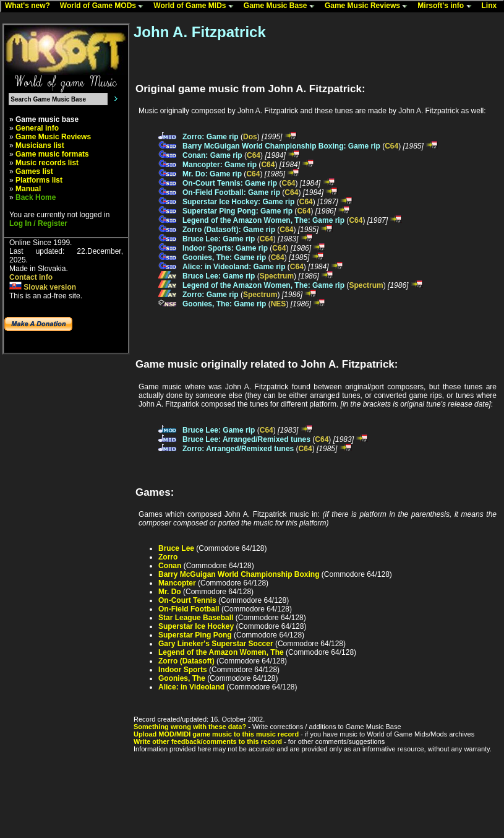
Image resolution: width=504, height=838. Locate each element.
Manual (28, 189)
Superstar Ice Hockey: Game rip (238, 202)
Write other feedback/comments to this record (208, 741)
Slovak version (43, 287)
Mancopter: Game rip (220, 165)
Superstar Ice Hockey (196, 626)
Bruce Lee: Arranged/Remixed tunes (246, 439)
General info (37, 128)
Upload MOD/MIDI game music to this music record (216, 734)
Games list (34, 171)
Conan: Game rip (212, 155)
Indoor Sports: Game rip (225, 248)
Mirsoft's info (447, 6)
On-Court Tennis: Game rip (230, 183)
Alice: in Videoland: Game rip (234, 267)
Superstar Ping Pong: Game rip (237, 211)
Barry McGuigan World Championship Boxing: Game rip (281, 146)
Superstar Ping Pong (195, 635)
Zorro (168, 557)
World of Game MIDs (196, 6)
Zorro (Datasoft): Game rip (229, 230)
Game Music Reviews (369, 6)
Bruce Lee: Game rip (219, 239)
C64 (391, 146)
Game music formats (52, 154)
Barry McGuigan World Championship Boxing (239, 574)
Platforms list (39, 180)
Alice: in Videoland (191, 687)
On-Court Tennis (187, 600)
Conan (170, 566)
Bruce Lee (176, 548)
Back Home (36, 197)
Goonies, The (182, 678)
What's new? (30, 6)
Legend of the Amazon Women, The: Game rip (263, 220)
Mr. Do (170, 592)
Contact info (31, 277)
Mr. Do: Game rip (212, 174)
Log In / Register (38, 223)
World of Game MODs (105, 6)
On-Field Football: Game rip (231, 192)
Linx (492, 6)
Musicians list (40, 145)
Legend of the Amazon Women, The (221, 652)
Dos (250, 137)
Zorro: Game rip (211, 137)
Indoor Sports (183, 670)
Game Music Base (282, 6)
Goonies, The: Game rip (224, 257)
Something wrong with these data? (190, 727)
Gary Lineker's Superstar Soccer (216, 644)
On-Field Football (189, 609)
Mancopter (177, 583)
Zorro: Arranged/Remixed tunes (238, 449)
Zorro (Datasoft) (186, 661)
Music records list (47, 163)
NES (279, 304)
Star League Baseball (196, 618)
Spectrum (277, 276)
